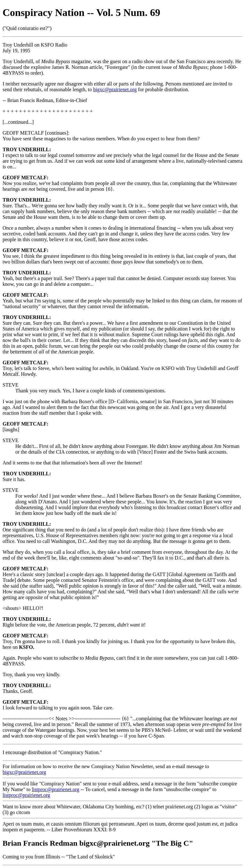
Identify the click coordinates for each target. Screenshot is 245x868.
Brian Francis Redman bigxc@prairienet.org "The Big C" (98, 843)
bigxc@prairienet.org (115, 89)
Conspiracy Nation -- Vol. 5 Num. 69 (81, 12)
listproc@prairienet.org (55, 789)
